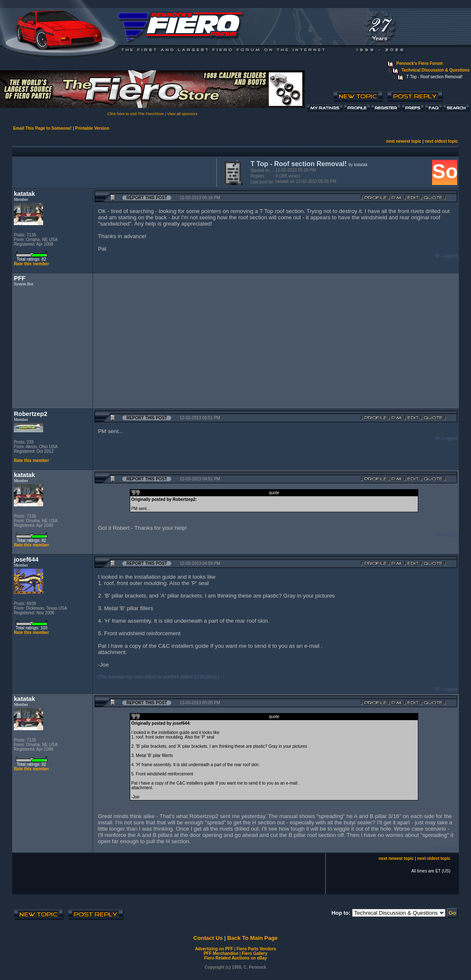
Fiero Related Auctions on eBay (235, 958)
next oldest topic (441, 141)
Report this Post (147, 198)
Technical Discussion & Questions (436, 70)
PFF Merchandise (221, 953)
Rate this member (31, 264)
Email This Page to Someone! (42, 128)
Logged (450, 256)
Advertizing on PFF (214, 949)
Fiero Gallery (254, 953)
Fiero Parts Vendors (256, 949)
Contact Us (208, 938)
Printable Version (92, 128)
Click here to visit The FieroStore (135, 114)
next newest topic (404, 141)
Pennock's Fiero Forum (420, 63)
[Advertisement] (113, 172)
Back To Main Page (252, 938)
